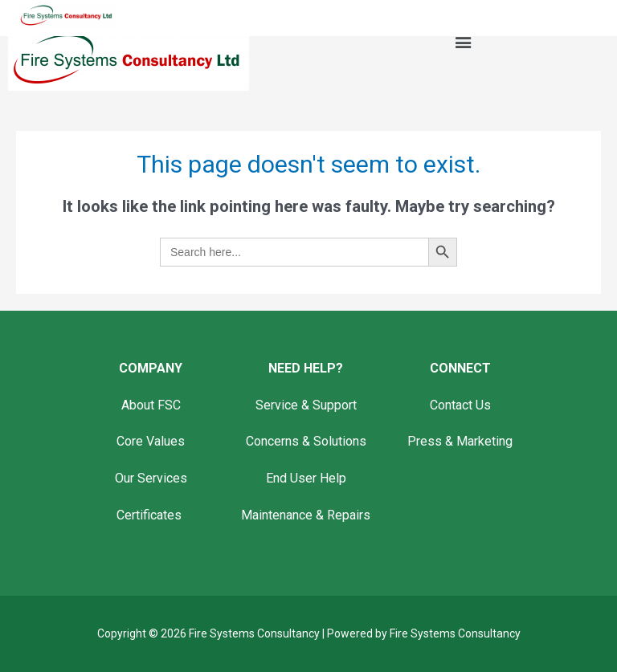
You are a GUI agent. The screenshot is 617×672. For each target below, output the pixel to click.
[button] (463, 41)
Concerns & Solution (302, 441)
